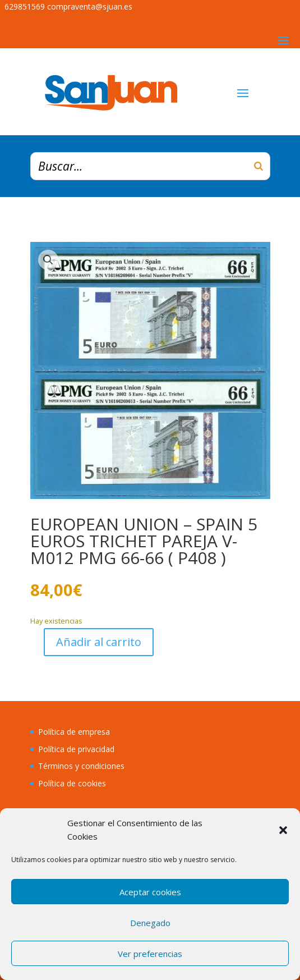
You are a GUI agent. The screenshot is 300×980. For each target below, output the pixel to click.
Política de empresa (74, 732)
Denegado (150, 923)
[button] (283, 830)
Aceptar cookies (150, 892)
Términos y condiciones (81, 766)
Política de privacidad (76, 749)
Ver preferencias (150, 954)
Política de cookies (72, 783)
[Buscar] (259, 166)
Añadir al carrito (99, 642)
